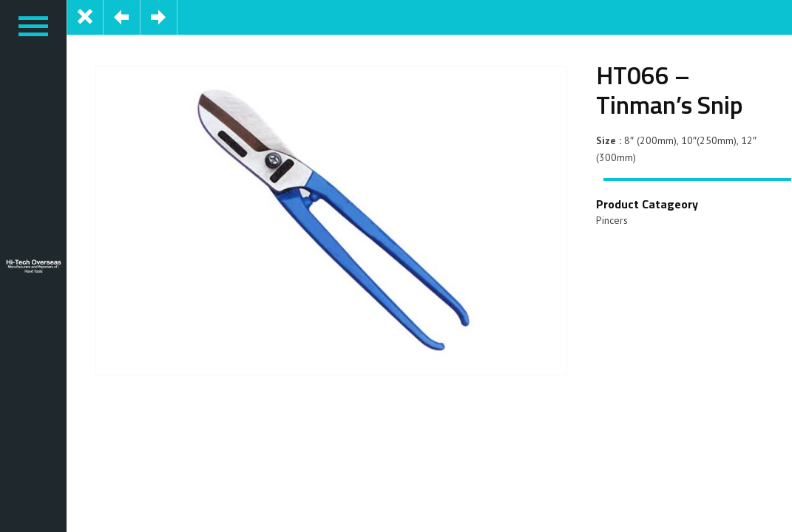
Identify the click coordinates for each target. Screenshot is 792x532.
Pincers (612, 220)
